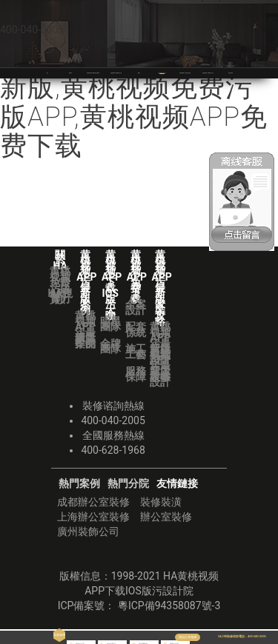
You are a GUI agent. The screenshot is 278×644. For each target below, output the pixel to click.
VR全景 (139, 73)
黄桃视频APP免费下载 (169, 73)
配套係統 (136, 329)
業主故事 (160, 374)
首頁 (47, 73)
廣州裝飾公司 (88, 531)
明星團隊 (110, 324)
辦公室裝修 (166, 517)
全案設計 (136, 307)
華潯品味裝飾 (232, 73)
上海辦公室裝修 (93, 517)
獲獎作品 (85, 341)
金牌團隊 (110, 346)
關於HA (70, 73)
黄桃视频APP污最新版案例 (85, 329)
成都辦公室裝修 (93, 502)
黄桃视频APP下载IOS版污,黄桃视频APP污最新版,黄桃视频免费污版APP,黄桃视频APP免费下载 (138, 87)
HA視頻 (60, 296)
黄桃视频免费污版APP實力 (60, 285)
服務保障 (136, 374)
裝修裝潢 (161, 502)
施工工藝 (136, 352)
